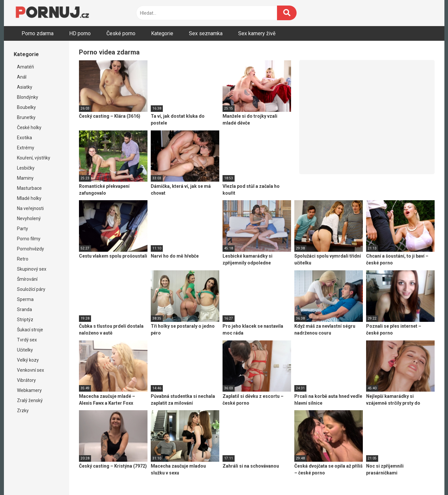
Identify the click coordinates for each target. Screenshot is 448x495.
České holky (29, 127)
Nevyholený (29, 218)
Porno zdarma (38, 33)
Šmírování (27, 279)
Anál (22, 77)
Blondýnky (28, 97)
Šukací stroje (30, 330)
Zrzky (23, 411)
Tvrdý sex (27, 340)
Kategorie (162, 33)
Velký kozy (28, 360)
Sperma (25, 299)
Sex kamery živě (257, 33)
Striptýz (25, 320)
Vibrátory (26, 380)
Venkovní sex (31, 370)
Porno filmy (29, 239)
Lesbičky (26, 168)
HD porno (80, 33)
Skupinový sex (32, 269)
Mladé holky (29, 198)
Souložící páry (31, 289)
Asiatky (25, 87)
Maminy (25, 178)
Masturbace (29, 188)
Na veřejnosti (30, 208)
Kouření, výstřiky (34, 158)
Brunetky (26, 117)
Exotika (24, 138)
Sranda (24, 309)
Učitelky (25, 350)
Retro (23, 259)
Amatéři (25, 67)
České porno (121, 33)
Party (23, 229)
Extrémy (26, 148)
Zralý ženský (30, 400)
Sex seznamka (206, 33)
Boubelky (26, 107)
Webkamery (29, 390)
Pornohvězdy (31, 249)
